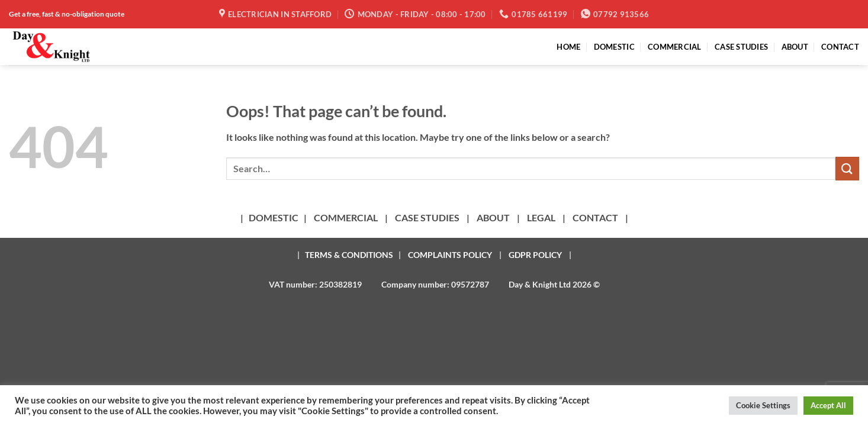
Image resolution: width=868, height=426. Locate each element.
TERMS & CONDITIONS (349, 255)
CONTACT (840, 47)
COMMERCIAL (675, 47)
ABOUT (795, 47)
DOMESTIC (614, 47)
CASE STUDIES (741, 47)
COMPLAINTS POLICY (450, 255)
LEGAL (541, 217)
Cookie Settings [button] (763, 405)
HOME (568, 47)
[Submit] (847, 168)
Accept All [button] (828, 405)
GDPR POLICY (535, 255)
